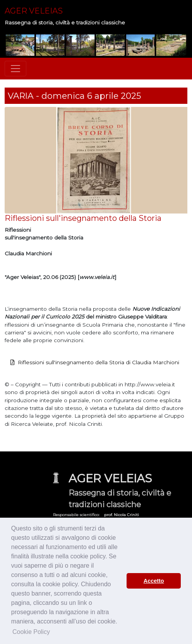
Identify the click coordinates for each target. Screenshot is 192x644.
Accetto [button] (154, 581)
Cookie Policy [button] (31, 632)
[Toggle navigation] (15, 69)
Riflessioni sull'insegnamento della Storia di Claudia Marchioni (99, 362)
